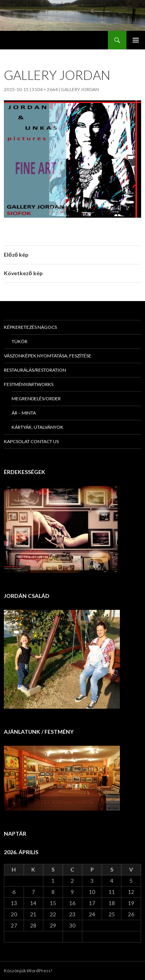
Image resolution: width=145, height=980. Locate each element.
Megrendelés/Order (36, 399)
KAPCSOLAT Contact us (31, 441)
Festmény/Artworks (29, 384)
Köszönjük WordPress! (28, 971)
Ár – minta (24, 413)
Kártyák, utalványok (38, 427)
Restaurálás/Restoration (35, 370)
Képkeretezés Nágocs (30, 327)
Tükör (20, 341)
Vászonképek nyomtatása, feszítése (48, 356)
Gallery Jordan (80, 89)
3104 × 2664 (45, 89)
